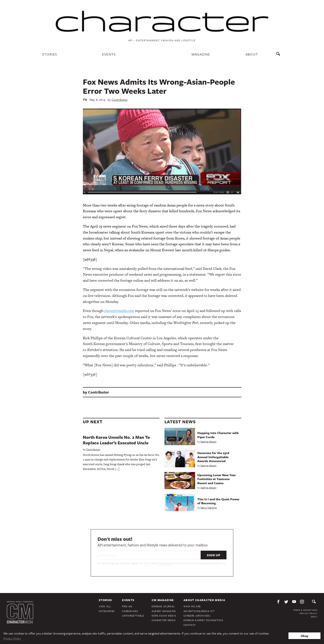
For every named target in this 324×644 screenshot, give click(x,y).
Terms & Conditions (305, 610)
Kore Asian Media (164, 616)
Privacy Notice (165, 563)
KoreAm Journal (163, 606)
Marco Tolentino (209, 508)
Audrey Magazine (164, 611)
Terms (147, 563)
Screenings (130, 611)
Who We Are (192, 606)
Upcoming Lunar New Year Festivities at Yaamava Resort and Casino (217, 479)
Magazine (201, 54)
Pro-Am (127, 606)
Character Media (164, 620)
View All (105, 606)
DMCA (314, 617)
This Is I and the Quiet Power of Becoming (218, 501)
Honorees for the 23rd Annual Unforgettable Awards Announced (213, 457)
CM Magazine (163, 600)
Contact (190, 625)
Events (109, 54)
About (252, 54)
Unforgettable (133, 616)
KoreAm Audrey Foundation (203, 620)
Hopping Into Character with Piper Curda (218, 435)
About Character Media (204, 600)
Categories (107, 611)
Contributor (120, 100)
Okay (304, 636)
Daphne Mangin (208, 442)
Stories (50, 54)
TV (85, 100)
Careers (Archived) (197, 616)
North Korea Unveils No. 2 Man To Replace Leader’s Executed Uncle (116, 440)
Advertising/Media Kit (199, 611)
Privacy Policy (309, 613)
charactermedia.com (119, 311)
